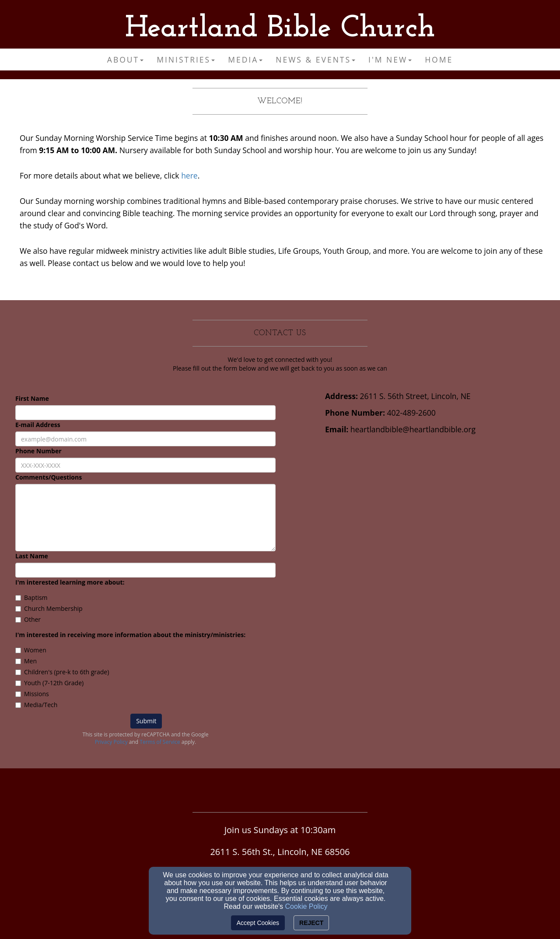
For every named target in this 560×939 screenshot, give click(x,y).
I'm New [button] (390, 60)
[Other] (18, 620)
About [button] (125, 60)
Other (28, 619)
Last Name (32, 556)
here (189, 175)
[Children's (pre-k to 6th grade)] (18, 672)
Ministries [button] (186, 60)
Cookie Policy (306, 906)
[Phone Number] (145, 465)
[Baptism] (18, 598)
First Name (32, 398)
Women (31, 650)
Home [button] (439, 60)
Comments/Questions (49, 477)
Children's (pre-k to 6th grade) (62, 672)
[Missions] (18, 694)
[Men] (18, 661)
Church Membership (49, 608)
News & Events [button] (315, 60)
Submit (146, 721)
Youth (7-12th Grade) (49, 683)
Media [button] (245, 60)
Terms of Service (160, 742)
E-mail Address (38, 425)
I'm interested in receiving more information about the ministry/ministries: (130, 635)
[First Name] (145, 413)
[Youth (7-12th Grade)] (18, 683)
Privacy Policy (111, 742)
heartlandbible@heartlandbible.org (413, 429)
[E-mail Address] (145, 439)
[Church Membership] (18, 609)
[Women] (18, 650)
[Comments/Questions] (145, 518)
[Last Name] (145, 570)
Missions (32, 694)
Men (26, 661)
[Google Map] (437, 508)
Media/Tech (36, 705)
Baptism (31, 597)
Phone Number (38, 451)
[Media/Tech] (18, 705)
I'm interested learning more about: (70, 582)
